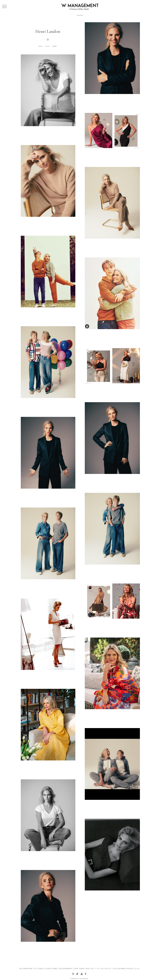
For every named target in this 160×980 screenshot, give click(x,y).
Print (54, 46)
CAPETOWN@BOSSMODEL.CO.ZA (126, 969)
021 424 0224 (103, 969)
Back (41, 46)
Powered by (79, 979)
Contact (80, 15)
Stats (47, 46)
